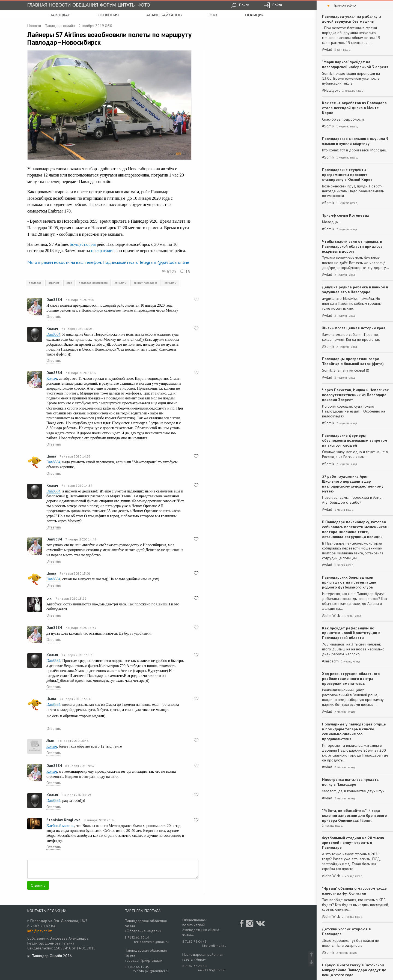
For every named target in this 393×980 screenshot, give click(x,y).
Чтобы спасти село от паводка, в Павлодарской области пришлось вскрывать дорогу (352, 246)
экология (108, 15)
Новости (60, 5)
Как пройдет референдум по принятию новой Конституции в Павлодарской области (351, 633)
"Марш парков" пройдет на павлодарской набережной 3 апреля (355, 64)
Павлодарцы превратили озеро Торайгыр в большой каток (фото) (353, 361)
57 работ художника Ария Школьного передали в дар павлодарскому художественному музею (353, 484)
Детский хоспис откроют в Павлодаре (346, 931)
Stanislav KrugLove (63, 820)
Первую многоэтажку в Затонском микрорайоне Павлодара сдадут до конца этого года (354, 970)
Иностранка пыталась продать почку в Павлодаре (350, 782)
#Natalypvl (331, 90)
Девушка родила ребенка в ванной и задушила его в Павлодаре (355, 289)
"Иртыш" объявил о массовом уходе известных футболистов (354, 891)
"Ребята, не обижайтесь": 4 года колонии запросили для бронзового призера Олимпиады (354, 815)
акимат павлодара (145, 283)
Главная (37, 5)
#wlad (327, 50)
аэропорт (54, 283)
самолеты (170, 283)
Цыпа (51, 456)
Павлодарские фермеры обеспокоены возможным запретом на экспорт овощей (355, 440)
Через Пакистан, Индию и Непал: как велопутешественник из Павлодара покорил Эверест (355, 395)
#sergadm (330, 661)
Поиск (240, 5)
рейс (69, 283)
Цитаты (127, 5)
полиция (255, 15)
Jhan (50, 740)
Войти (273, 5)
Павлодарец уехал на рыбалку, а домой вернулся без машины (352, 19)
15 (185, 271)
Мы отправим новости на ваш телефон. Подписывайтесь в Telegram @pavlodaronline (108, 262)
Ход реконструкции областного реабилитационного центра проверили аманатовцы (351, 679)
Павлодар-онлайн (60, 26)
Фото (144, 5)
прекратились (104, 251)
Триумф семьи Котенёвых (346, 215)
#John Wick (331, 616)
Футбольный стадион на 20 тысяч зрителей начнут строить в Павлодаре (353, 843)
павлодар (35, 283)
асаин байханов (164, 15)
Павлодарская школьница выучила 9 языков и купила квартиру (355, 141)
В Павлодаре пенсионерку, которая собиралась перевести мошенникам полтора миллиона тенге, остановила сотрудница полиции (355, 529)
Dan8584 (54, 300)
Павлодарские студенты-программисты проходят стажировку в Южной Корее (347, 175)
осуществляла (83, 244)
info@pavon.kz (40, 931)
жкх (213, 15)
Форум (108, 5)
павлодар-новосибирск (93, 283)
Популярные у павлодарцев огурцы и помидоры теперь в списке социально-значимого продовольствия (354, 731)
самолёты (120, 283)
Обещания (85, 5)
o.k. (49, 598)
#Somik (328, 126)
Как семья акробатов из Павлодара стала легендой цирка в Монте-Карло (354, 108)
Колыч (52, 328)
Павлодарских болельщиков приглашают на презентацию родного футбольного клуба (349, 582)
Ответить (54, 316)
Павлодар (60, 15)
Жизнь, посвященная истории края (354, 328)
